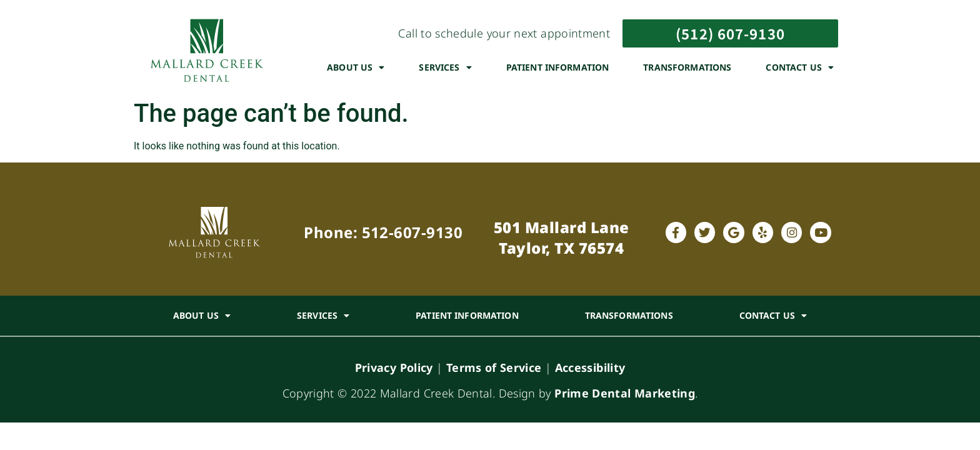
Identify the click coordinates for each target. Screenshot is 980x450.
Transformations (687, 67)
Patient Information (558, 67)
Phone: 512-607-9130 (383, 232)
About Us (356, 67)
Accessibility (590, 367)
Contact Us (800, 67)
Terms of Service (494, 367)
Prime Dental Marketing (625, 393)
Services (445, 67)
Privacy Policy (394, 367)
